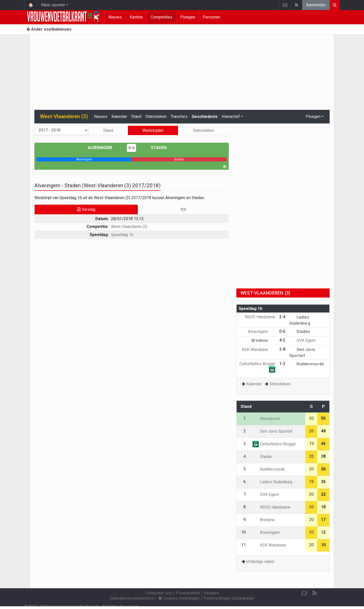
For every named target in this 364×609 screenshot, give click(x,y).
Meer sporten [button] (53, 5)
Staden (155, 148)
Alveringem (104, 148)
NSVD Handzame (271, 507)
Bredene (263, 340)
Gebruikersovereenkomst (132, 598)
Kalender (119, 117)
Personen (212, 17)
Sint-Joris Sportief (273, 431)
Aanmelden (316, 5)
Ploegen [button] (313, 117)
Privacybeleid (188, 593)
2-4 (282, 317)
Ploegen (188, 17)
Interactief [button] (231, 117)
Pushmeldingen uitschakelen (229, 598)
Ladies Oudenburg (272, 482)
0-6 (131, 148)
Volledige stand (260, 562)
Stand (136, 117)
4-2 (282, 340)
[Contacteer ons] (304, 593)
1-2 (282, 364)
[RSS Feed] (314, 593)
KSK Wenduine (259, 350)
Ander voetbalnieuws (49, 29)
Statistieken (156, 117)
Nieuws (115, 17)
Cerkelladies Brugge (274, 444)
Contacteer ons (158, 593)
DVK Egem (302, 340)
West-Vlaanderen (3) (129, 227)
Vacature (211, 593)
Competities (162, 17)
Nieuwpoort (266, 419)
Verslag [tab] (86, 209)
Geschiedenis (205, 117)
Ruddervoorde (307, 364)
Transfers (179, 117)
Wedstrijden (153, 130)
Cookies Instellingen (179, 598)
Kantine (136, 17)
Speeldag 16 (122, 235)
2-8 (282, 349)
